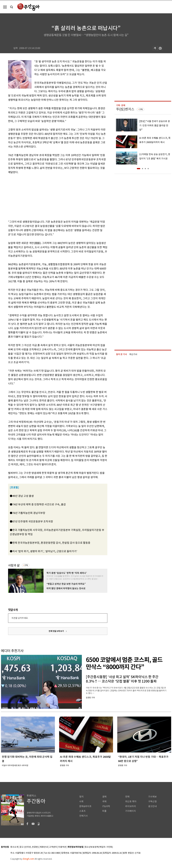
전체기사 (84, 816)
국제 (104, 802)
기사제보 (152, 797)
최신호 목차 (131, 802)
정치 (81, 797)
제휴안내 (44, 847)
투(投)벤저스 (125, 109)
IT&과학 (106, 806)
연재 (127, 797)
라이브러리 (131, 806)
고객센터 (53, 847)
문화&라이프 (85, 806)
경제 (104, 797)
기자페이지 (131, 811)
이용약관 (62, 847)
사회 (81, 802)
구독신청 (152, 802)
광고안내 (152, 806)
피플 (104, 811)
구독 (26, 565)
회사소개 (14, 847)
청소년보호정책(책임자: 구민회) (99, 847)
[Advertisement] (51, 196)
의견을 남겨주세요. (20, 618)
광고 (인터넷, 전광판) (29, 847)
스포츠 (82, 811)
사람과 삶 (14, 565)
